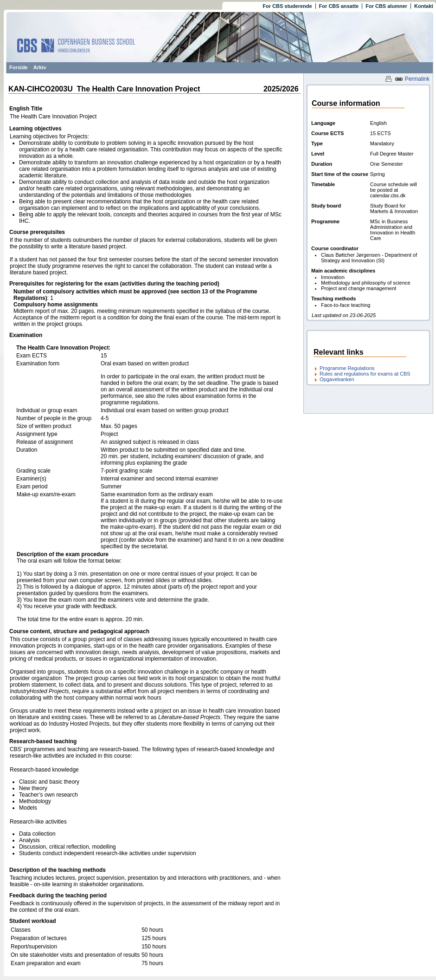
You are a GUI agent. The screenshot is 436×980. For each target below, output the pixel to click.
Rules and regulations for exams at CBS (365, 374)
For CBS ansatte (339, 6)
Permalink (412, 79)
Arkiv (40, 67)
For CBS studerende (287, 6)
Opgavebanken (337, 379)
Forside (19, 67)
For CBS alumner (386, 6)
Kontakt (424, 6)
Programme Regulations (347, 368)
